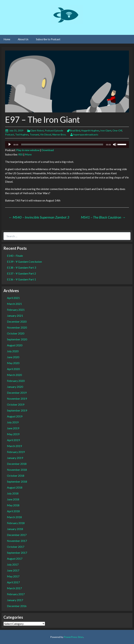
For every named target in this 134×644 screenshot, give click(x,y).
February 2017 (16, 594)
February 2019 (16, 452)
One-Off (117, 130)
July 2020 (13, 351)
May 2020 (13, 363)
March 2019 (14, 446)
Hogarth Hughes (90, 130)
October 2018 (16, 476)
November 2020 (17, 327)
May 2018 (13, 505)
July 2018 (13, 493)
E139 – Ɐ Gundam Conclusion (24, 262)
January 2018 (15, 529)
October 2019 (16, 404)
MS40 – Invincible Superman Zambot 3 (39, 217)
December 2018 (17, 464)
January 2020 (15, 387)
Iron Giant (106, 130)
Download (48, 150)
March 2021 (14, 304)
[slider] (62, 144)
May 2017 (13, 576)
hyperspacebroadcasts (86, 134)
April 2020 (13, 369)
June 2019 (13, 428)
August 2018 (15, 487)
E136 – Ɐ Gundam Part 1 (21, 279)
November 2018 (17, 470)
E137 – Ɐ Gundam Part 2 (21, 273)
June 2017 (13, 570)
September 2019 (17, 410)
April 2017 (13, 582)
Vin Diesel (46, 134)
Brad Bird (75, 130)
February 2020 (16, 381)
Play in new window (28, 150)
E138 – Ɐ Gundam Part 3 (21, 267)
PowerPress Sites (74, 637)
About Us (23, 39)
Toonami (34, 134)
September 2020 (17, 339)
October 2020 (16, 333)
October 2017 (16, 547)
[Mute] (115, 144)
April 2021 (13, 298)
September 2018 (17, 481)
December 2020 (17, 321)
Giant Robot (37, 130)
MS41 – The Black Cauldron (103, 217)
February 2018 (16, 523)
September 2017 (17, 553)
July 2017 (13, 564)
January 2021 (15, 316)
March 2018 (14, 517)
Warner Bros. (59, 134)
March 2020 (14, 375)
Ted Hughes (22, 134)
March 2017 (14, 588)
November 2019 (17, 399)
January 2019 (15, 458)
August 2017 (15, 559)
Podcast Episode (54, 130)
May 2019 (13, 434)
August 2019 (15, 416)
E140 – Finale (15, 256)
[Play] (10, 144)
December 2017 (17, 535)
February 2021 (16, 310)
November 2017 (17, 541)
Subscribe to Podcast (48, 39)
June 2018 (13, 499)
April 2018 (13, 511)
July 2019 (13, 422)
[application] (67, 144)
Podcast (10, 134)
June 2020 (13, 357)
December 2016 (17, 606)
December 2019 (17, 393)
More (28, 154)
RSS (21, 154)
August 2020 (15, 345)
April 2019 (13, 440)
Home (7, 39)
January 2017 (15, 600)
